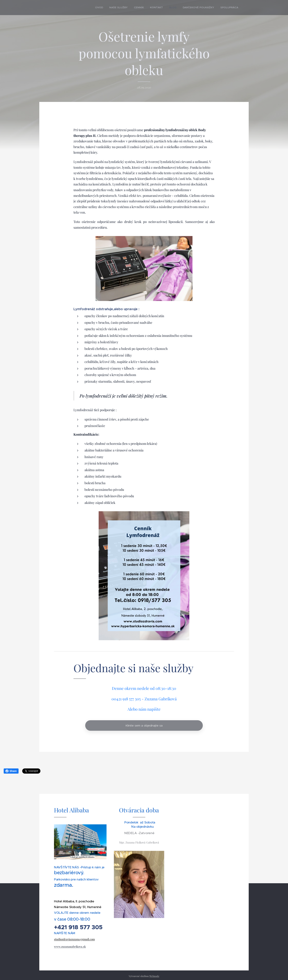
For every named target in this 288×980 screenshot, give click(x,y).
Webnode (154, 976)
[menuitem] (112, 8)
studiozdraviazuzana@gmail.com (74, 939)
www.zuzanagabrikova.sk (70, 947)
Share (11, 771)
